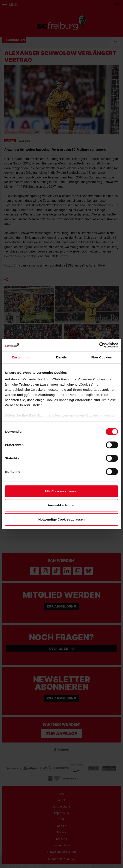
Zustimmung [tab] (22, 357)
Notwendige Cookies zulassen (61, 519)
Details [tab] (61, 357)
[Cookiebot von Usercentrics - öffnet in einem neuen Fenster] (99, 345)
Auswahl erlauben (61, 505)
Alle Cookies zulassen (61, 491)
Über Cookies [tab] (101, 357)
